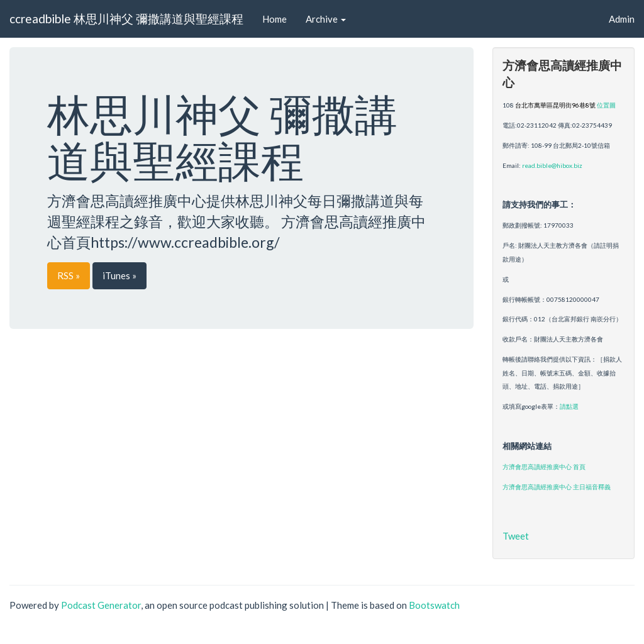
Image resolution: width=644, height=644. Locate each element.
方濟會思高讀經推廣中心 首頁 (544, 467)
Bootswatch (434, 605)
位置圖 (606, 105)
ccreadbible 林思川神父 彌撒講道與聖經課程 (126, 19)
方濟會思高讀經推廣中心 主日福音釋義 (557, 487)
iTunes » (119, 275)
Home (275, 19)
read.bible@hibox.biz (552, 165)
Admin (622, 19)
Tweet (516, 536)
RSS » (69, 275)
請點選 (569, 406)
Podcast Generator (101, 605)
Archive (326, 19)
